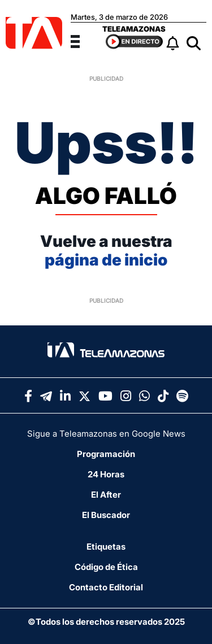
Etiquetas (106, 547)
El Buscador (106, 515)
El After (106, 495)
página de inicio (106, 260)
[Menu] (82, 40)
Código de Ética (106, 567)
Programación (106, 454)
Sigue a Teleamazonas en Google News (106, 434)
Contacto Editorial (106, 587)
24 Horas (106, 474)
